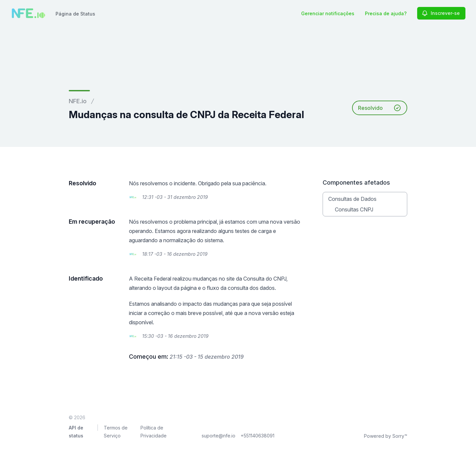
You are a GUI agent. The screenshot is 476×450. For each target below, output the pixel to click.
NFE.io (78, 101)
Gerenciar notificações (328, 13)
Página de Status (75, 14)
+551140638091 (258, 436)
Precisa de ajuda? (386, 13)
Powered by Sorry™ (386, 436)
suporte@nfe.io (218, 436)
